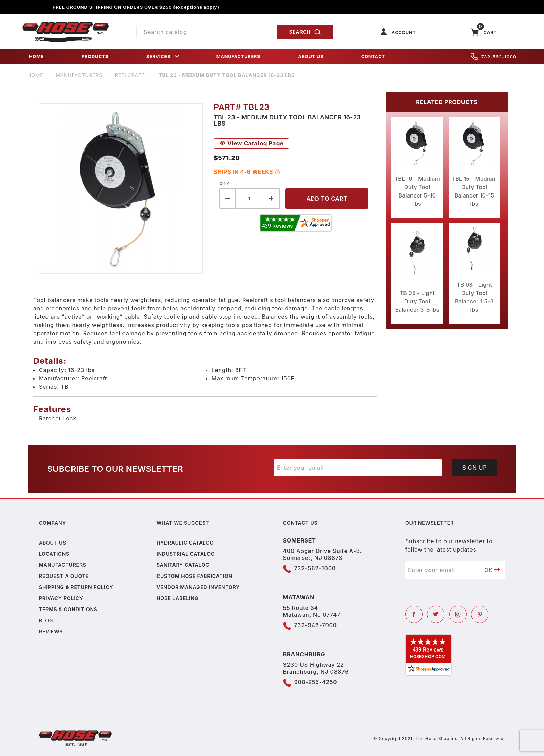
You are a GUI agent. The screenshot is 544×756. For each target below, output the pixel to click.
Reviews (51, 632)
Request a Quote (64, 576)
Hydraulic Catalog (185, 543)
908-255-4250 (316, 682)
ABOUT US (311, 56)
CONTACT (373, 56)
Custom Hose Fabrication (194, 576)
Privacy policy (61, 598)
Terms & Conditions (68, 609)
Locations (54, 554)
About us (53, 543)
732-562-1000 (494, 57)
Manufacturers (63, 565)
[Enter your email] (358, 468)
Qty (224, 183)
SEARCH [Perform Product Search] (305, 32)
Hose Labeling (177, 598)
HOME (36, 56)
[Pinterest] (480, 614)
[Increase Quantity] (271, 198)
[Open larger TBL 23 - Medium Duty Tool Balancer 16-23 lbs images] (121, 188)
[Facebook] (414, 614)
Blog (46, 620)
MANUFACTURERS (239, 56)
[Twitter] (436, 614)
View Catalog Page (252, 143)
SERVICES (163, 56)
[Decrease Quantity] (227, 198)
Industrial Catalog (186, 554)
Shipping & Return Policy (76, 587)
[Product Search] (205, 32)
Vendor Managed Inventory (198, 587)
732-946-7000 (316, 625)
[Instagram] (458, 614)
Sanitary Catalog (183, 565)
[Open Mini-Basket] (484, 32)
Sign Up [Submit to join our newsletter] (475, 468)
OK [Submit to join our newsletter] (492, 570)
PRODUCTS (95, 56)
